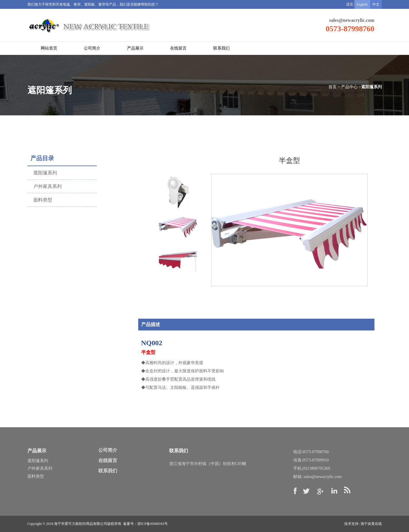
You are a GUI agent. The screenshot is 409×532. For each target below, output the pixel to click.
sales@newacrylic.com (352, 20)
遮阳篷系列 (38, 461)
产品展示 (135, 48)
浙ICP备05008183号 (153, 524)
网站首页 (49, 48)
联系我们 (221, 48)
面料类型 (36, 476)
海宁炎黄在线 (371, 524)
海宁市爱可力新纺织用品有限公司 (81, 524)
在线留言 (178, 48)
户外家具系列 (40, 468)
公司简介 (92, 48)
